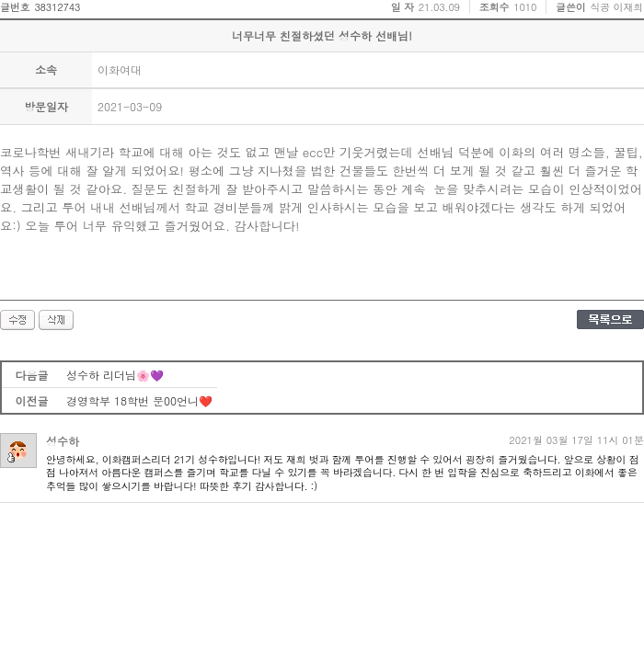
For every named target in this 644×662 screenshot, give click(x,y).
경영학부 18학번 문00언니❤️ (139, 400)
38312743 (57, 7)
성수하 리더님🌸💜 (115, 375)
